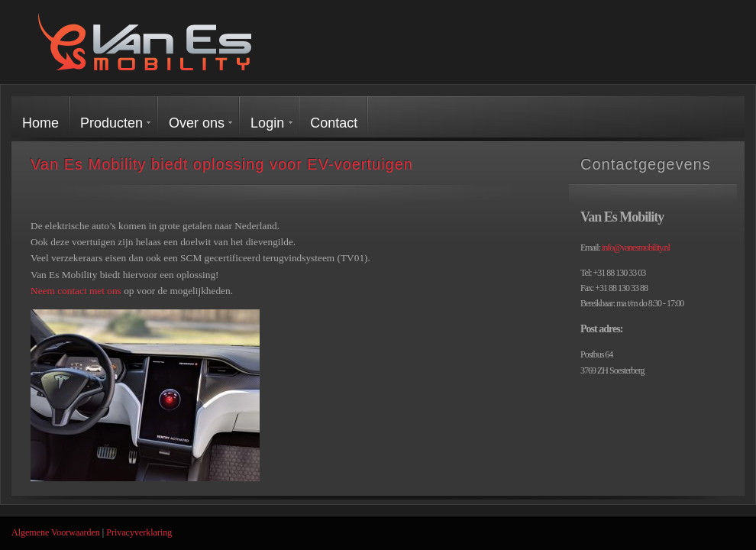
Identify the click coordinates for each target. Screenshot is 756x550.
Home (40, 123)
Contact (334, 123)
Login (267, 123)
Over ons (197, 123)
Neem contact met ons (76, 291)
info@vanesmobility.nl (636, 247)
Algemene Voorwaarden (56, 532)
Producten (111, 123)
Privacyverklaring (139, 532)
